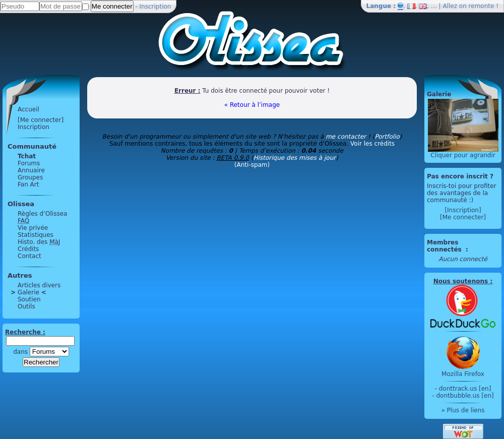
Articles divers (39, 285)
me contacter (346, 137)
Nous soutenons (461, 281)
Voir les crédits (372, 144)
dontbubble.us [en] (465, 396)
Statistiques (36, 235)
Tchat (27, 156)
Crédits (28, 249)
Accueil (28, 109)
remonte (482, 6)
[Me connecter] (41, 120)
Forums (29, 163)
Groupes (30, 177)
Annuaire (31, 170)
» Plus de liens (463, 410)
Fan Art (28, 184)
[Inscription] (463, 210)
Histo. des (39, 242)
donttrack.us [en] (465, 389)
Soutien (29, 299)
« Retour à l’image (252, 105)
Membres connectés (445, 246)
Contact (29, 256)
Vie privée (33, 228)
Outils (26, 306)
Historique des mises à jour (295, 158)
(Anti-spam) (252, 165)
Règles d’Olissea (42, 214)
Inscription (155, 7)
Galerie (28, 292)
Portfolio (387, 137)
